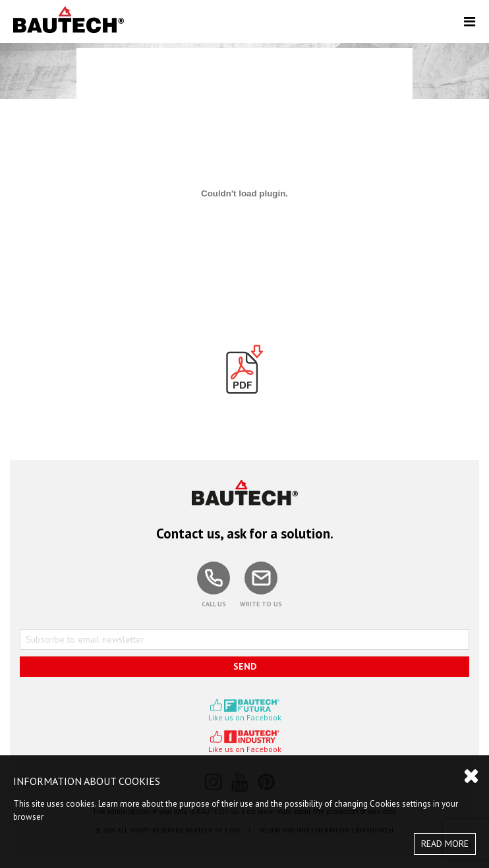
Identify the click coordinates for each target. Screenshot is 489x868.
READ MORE (445, 844)
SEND (245, 666)
